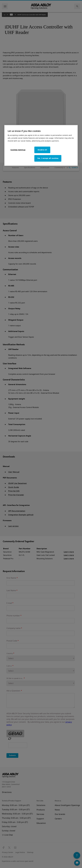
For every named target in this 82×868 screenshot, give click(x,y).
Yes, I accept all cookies (48, 158)
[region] (41, 145)
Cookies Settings (18, 150)
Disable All (42, 150)
